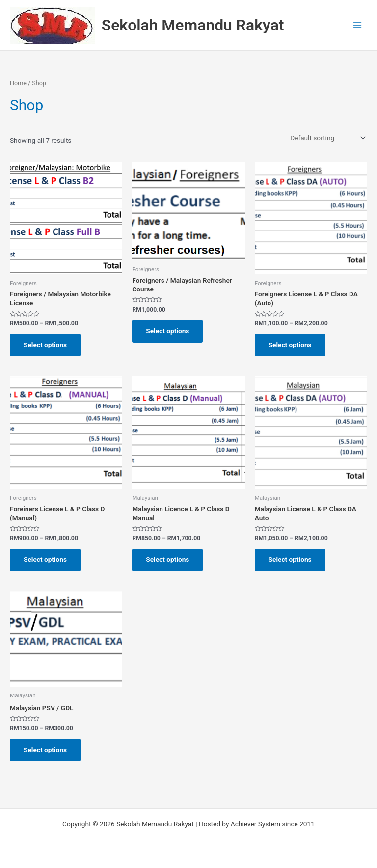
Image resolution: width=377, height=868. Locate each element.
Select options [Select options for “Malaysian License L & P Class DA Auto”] (290, 559)
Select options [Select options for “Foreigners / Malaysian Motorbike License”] (45, 345)
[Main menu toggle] (358, 25)
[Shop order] (327, 138)
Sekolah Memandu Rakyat (193, 25)
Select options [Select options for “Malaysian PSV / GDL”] (45, 750)
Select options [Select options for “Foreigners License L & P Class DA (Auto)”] (290, 345)
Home (18, 83)
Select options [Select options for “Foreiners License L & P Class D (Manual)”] (45, 559)
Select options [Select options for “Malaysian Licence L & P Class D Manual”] (167, 559)
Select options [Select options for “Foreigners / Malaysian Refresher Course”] (167, 331)
